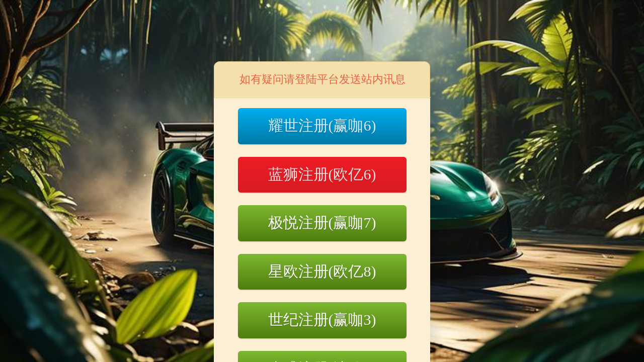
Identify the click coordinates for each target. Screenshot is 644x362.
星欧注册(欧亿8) (322, 271)
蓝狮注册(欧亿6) (322, 174)
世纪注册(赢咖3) (322, 320)
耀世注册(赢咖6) (322, 125)
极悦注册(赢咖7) (322, 222)
